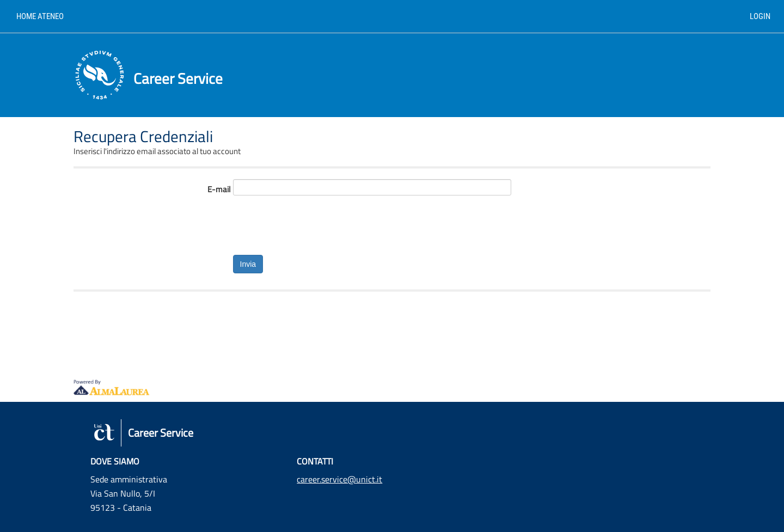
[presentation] (316, 223)
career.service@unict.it (339, 479)
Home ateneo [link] (40, 16)
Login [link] (760, 16)
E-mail (219, 189)
